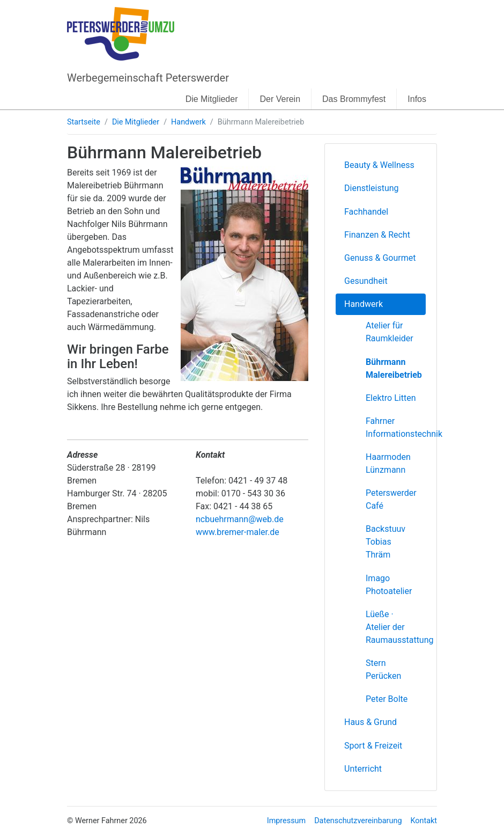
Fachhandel (366, 212)
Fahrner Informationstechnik (396, 427)
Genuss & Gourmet (380, 258)
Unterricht (363, 769)
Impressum (286, 821)
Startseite (84, 122)
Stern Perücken (383, 669)
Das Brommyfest (354, 99)
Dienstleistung (372, 188)
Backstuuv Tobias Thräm (386, 542)
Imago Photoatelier (389, 585)
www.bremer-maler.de (238, 532)
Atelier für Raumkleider (390, 332)
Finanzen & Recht (377, 235)
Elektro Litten (391, 398)
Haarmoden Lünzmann (388, 463)
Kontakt (424, 821)
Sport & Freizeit (373, 746)
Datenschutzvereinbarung (358, 821)
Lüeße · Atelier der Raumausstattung (396, 627)
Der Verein (280, 99)
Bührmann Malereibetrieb (394, 368)
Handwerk (188, 122)
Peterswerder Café (391, 499)
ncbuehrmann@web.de (240, 519)
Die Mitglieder (212, 99)
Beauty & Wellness (379, 165)
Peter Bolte (387, 699)
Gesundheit (366, 281)
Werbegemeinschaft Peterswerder (148, 78)
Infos (417, 99)
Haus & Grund (370, 722)
